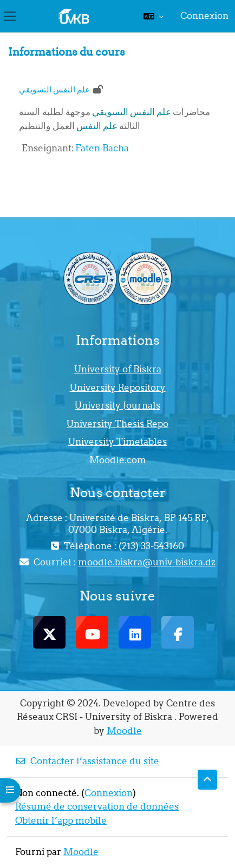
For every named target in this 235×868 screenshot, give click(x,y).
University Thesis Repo (118, 424)
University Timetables (118, 442)
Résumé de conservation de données (97, 806)
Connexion (204, 16)
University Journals (118, 405)
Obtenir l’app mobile (61, 820)
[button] (154, 16)
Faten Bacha (102, 148)
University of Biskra (118, 369)
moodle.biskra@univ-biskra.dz (147, 562)
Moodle (124, 731)
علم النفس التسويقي (54, 89)
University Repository (118, 388)
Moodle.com (118, 460)
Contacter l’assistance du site (87, 761)
